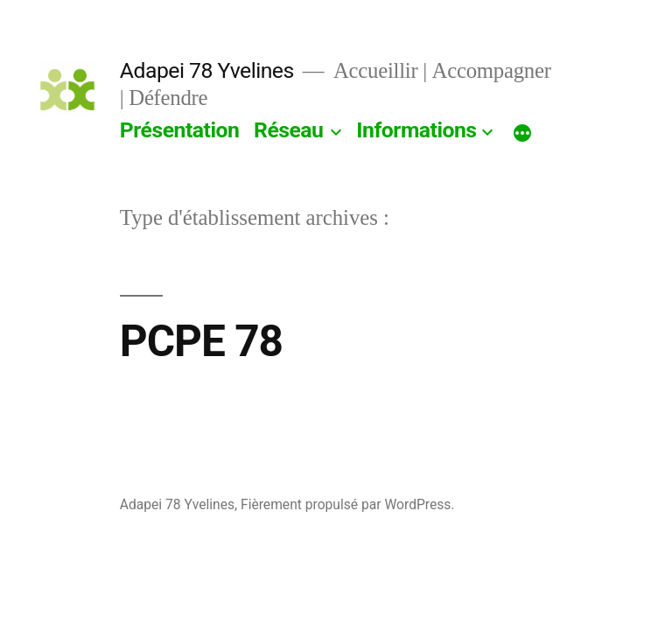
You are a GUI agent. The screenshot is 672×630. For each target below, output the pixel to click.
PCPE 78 (201, 341)
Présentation (180, 130)
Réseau (288, 130)
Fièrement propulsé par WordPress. (347, 504)
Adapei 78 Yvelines (207, 70)
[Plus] (522, 134)
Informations (416, 130)
